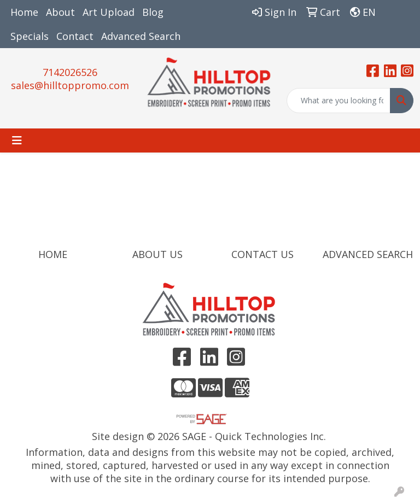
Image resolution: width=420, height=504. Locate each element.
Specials (30, 36)
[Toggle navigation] (17, 140)
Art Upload (109, 12)
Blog (153, 12)
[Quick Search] (339, 101)
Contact (75, 36)
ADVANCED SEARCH (368, 254)
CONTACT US (262, 254)
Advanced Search (141, 36)
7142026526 (70, 72)
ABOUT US (157, 254)
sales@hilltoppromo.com (70, 85)
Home (24, 12)
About (60, 12)
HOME (53, 254)
